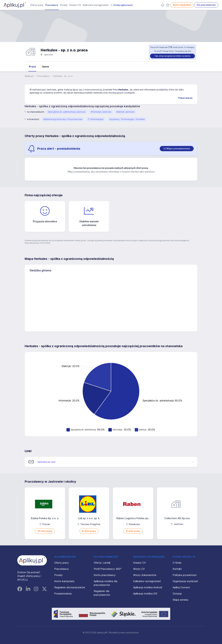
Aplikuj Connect (181, 587)
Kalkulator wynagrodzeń (96, 5)
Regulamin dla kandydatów (70, 587)
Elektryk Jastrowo (125, 112)
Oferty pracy (37, 5)
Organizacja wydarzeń (185, 581)
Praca (32, 67)
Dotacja (177, 594)
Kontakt (177, 569)
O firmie (177, 563)
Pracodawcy (52, 5)
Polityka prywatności (185, 575)
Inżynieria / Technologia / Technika (127, 119)
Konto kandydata (182, 5)
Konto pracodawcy (105, 575)
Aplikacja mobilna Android (148, 587)
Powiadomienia (63, 594)
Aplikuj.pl (29, 76)
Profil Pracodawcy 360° (108, 569)
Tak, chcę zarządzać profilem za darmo (172, 56)
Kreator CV (75, 5)
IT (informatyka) (96, 119)
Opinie (45, 67)
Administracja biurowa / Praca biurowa (63, 119)
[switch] (177, 149)
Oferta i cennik (102, 563)
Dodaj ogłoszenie (121, 5)
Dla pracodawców (206, 5)
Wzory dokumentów (145, 575)
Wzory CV (139, 569)
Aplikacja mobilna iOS (145, 594)
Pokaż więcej (185, 98)
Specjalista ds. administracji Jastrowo (67, 112)
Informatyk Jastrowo (101, 112)
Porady (64, 5)
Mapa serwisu (180, 600)
